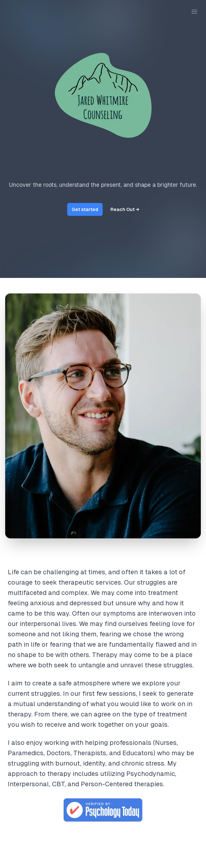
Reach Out (125, 209)
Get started (85, 209)
